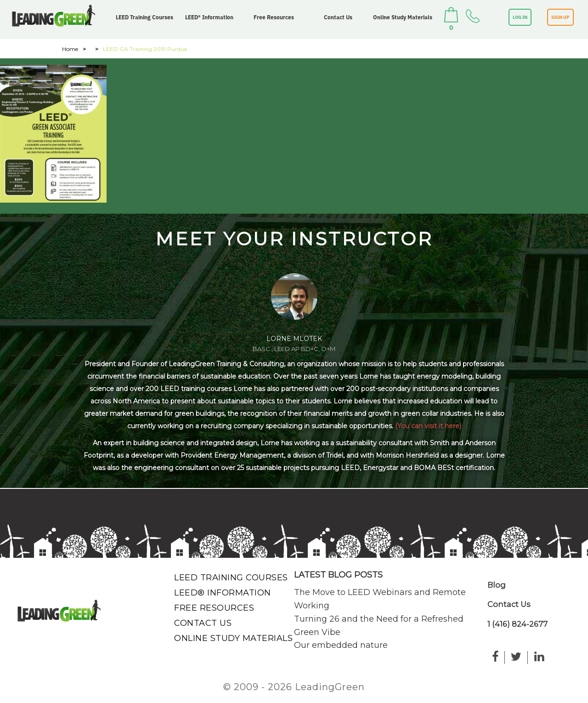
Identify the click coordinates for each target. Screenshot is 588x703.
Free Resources (274, 17)
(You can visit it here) (428, 426)
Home (70, 49)
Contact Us (338, 17)
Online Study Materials (403, 17)
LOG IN (520, 17)
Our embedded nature (341, 645)
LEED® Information (209, 17)
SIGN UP (560, 17)
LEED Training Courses (144, 17)
